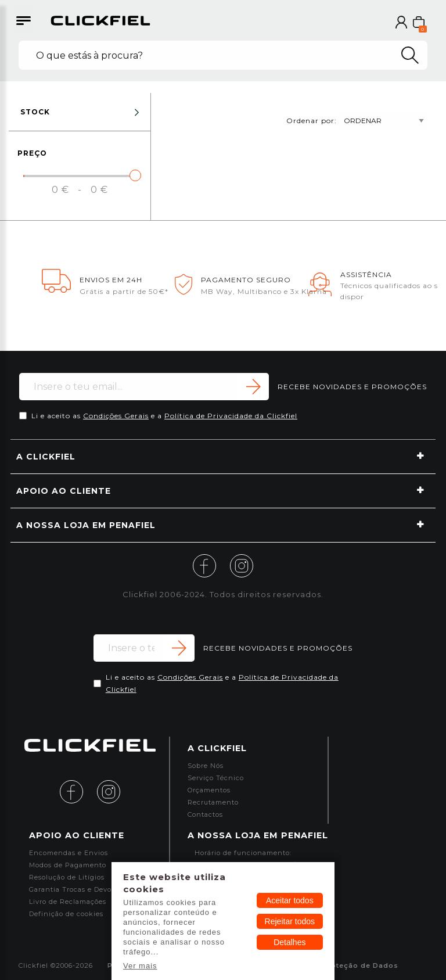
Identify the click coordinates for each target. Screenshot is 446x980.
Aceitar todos (290, 900)
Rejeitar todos (290, 921)
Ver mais (140, 966)
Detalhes (289, 942)
